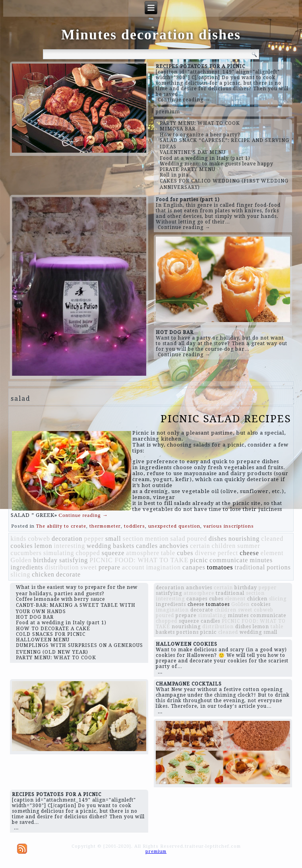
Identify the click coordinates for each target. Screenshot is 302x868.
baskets (124, 546)
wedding (99, 546)
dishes (218, 539)
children (224, 546)
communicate (229, 560)
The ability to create (61, 526)
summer (249, 546)
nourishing (244, 539)
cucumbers (26, 553)
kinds (19, 539)
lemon (43, 546)
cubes (185, 553)
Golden (21, 560)
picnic (199, 560)
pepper (94, 539)
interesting (69, 546)
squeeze (113, 553)
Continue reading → (184, 100)
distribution (62, 567)
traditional (250, 567)
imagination (164, 567)
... (160, 672)
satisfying (74, 560)
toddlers (135, 526)
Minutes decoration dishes (151, 35)
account (133, 567)
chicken (43, 574)
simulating (59, 553)
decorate (68, 574)
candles (147, 546)
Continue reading (83, 515)
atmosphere (143, 553)
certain (200, 546)
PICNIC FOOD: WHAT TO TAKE (139, 560)
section (133, 539)
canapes (194, 567)
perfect (228, 553)
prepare (109, 567)
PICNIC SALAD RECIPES (226, 419)
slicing (21, 574)
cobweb (39, 539)
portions (279, 567)
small (113, 539)
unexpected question (174, 526)
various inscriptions (229, 526)
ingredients (27, 567)
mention (157, 539)
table (168, 553)
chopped (88, 553)
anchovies (174, 546)
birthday (45, 560)
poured (197, 539)
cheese (249, 553)
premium (168, 112)
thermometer (105, 526)
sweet (88, 567)
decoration (67, 539)
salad (178, 539)
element (272, 553)
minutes (261, 560)
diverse (206, 553)
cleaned (272, 539)
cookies (22, 546)
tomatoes (220, 567)
